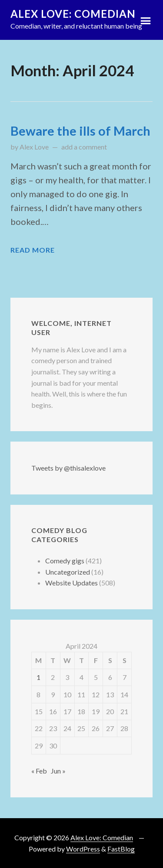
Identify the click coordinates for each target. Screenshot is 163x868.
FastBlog (121, 849)
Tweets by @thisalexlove (68, 468)
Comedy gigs (65, 561)
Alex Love (34, 147)
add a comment (84, 147)
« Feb (39, 771)
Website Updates (72, 583)
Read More (33, 250)
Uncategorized (68, 572)
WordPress (83, 849)
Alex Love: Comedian (73, 14)
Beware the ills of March (80, 131)
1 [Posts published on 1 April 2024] (38, 677)
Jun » (58, 771)
